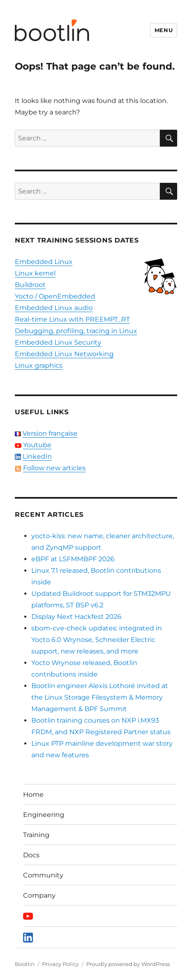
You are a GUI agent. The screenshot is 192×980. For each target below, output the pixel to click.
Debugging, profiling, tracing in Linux (76, 331)
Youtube (37, 445)
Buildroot (30, 285)
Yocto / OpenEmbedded (55, 296)
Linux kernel (35, 273)
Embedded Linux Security (58, 342)
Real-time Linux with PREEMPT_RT (72, 319)
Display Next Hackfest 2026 (76, 617)
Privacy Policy (60, 964)
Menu (164, 30)
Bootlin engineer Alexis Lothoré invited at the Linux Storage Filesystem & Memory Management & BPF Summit (100, 697)
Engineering (44, 815)
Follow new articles (54, 468)
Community (43, 875)
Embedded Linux (44, 262)
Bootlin (25, 964)
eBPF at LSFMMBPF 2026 (73, 559)
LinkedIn (37, 456)
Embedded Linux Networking (64, 354)
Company (39, 895)
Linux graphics (39, 365)
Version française (50, 433)
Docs (31, 855)
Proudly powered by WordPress (128, 964)
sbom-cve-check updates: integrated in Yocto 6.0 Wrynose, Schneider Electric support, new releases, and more (97, 640)
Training (36, 835)
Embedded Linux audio (54, 308)
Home (33, 794)
